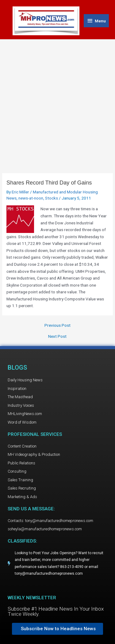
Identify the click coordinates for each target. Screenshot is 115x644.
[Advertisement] (57, 100)
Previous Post (57, 326)
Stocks (52, 198)
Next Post (57, 337)
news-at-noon (31, 198)
